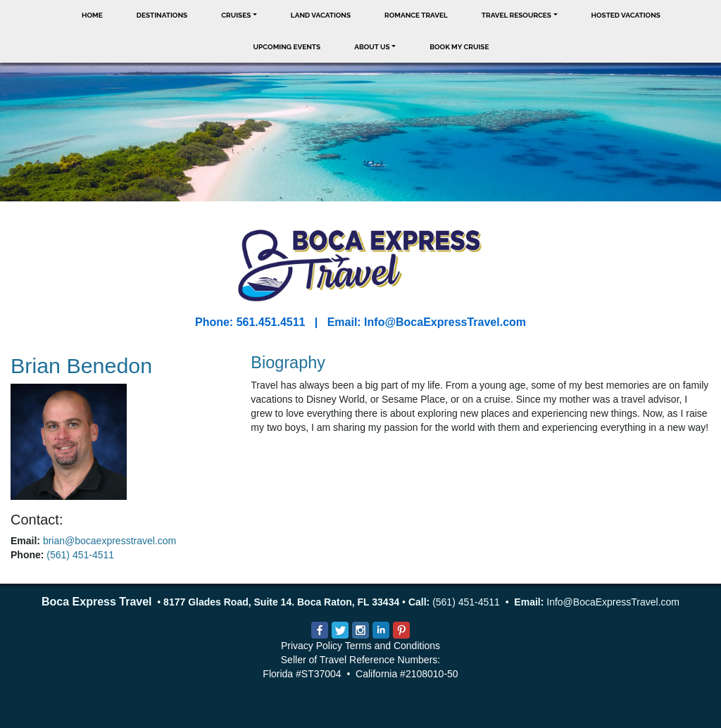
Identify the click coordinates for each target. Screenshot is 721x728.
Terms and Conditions (393, 646)
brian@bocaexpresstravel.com (109, 541)
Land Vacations (321, 15)
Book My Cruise (459, 47)
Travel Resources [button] (516, 15)
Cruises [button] (236, 15)
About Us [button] (372, 47)
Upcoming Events (287, 47)
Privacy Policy (312, 646)
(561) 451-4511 (80, 555)
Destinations (162, 15)
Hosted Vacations (626, 15)
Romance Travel (416, 15)
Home (92, 15)
